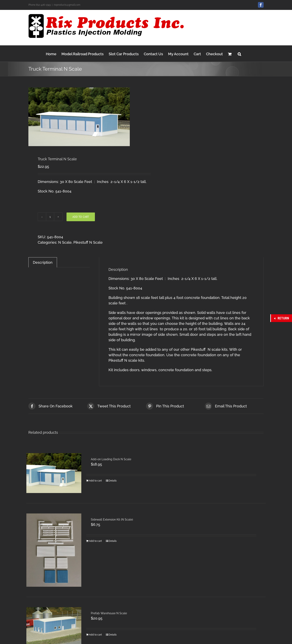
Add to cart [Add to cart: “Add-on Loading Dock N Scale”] (95, 481)
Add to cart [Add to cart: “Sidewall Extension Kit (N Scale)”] (95, 541)
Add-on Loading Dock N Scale (111, 459)
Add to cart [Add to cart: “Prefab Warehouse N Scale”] (95, 635)
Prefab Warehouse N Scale (109, 613)
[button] (239, 54)
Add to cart (81, 217)
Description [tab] (43, 262)
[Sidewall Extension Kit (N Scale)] (54, 550)
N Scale (65, 242)
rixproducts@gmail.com (67, 5)
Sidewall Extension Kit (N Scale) (112, 520)
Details (113, 481)
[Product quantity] (50, 217)
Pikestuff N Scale (88, 242)
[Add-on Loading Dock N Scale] (54, 473)
